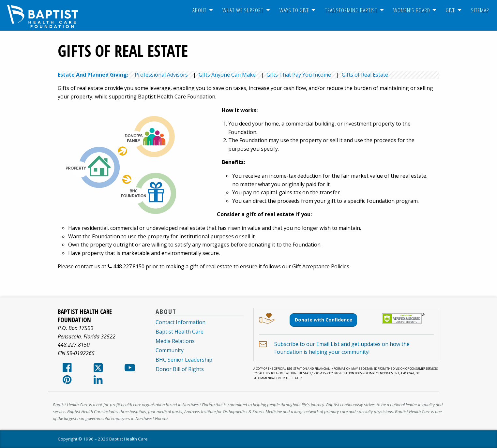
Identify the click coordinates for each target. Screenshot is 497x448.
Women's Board (412, 10)
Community (170, 350)
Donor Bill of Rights (180, 369)
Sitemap (480, 10)
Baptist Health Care (180, 332)
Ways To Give (294, 10)
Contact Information (181, 322)
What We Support (243, 10)
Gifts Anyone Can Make (227, 75)
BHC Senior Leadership (184, 360)
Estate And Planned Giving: (93, 75)
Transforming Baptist (351, 10)
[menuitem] (200, 10)
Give (451, 10)
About (200, 10)
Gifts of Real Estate (365, 75)
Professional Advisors (161, 75)
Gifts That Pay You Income (299, 75)
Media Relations (175, 341)
